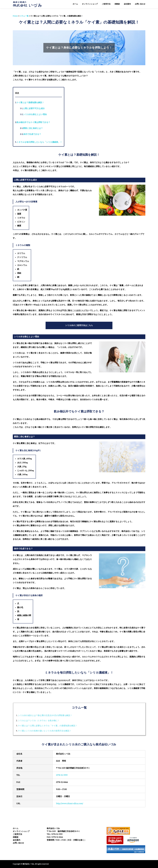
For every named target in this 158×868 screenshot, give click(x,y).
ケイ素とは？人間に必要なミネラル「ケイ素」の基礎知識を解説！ (48, 726)
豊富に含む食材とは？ (31, 128)
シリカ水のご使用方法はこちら (79, 325)
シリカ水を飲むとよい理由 (33, 114)
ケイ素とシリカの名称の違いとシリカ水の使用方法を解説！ (45, 731)
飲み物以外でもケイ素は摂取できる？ (33, 122)
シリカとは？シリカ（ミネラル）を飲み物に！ (39, 721)
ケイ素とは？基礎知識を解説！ (30, 103)
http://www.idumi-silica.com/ (70, 804)
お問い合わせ (18, 843)
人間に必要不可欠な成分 (32, 109)
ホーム (16, 828)
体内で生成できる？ (31, 134)
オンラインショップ (21, 831)
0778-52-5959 (62, 775)
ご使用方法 (17, 834)
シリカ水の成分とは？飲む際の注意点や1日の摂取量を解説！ (45, 715)
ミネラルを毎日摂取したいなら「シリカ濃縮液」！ (39, 142)
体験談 (16, 837)
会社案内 (17, 840)
